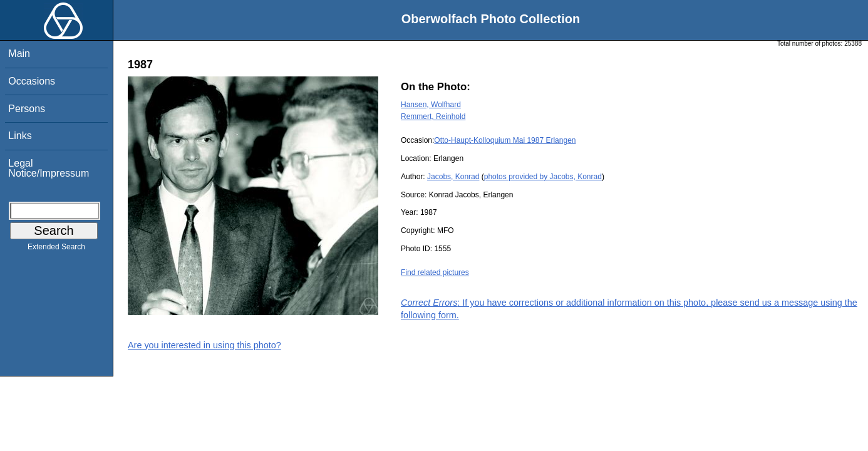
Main (19, 54)
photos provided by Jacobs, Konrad (543, 177)
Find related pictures (435, 272)
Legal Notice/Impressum (49, 168)
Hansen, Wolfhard (431, 105)
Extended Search (56, 249)
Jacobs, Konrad (453, 177)
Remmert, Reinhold (433, 117)
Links (20, 136)
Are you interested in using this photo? (204, 345)
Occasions (32, 81)
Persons (27, 109)
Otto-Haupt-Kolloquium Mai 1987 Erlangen (505, 140)
